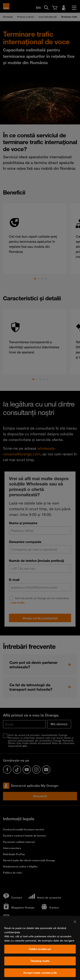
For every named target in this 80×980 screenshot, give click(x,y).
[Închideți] (75, 929)
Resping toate (40, 968)
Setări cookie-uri (40, 956)
